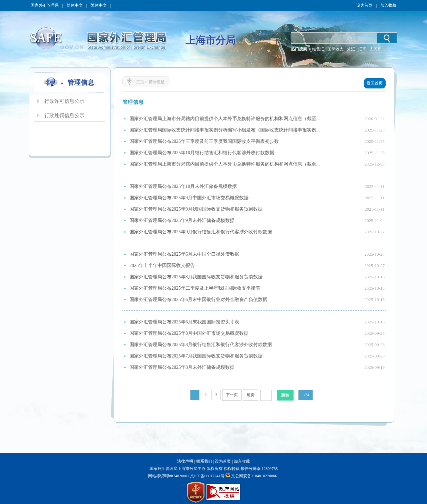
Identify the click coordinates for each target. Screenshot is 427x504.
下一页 (232, 395)
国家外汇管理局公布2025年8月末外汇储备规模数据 (182, 367)
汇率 (362, 49)
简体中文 (75, 5)
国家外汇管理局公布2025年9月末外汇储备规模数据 (182, 220)
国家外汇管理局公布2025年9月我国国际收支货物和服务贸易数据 (196, 209)
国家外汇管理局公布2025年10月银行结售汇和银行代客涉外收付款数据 (202, 153)
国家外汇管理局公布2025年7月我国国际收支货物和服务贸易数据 (196, 356)
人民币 (376, 49)
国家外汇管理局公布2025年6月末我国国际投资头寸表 (184, 322)
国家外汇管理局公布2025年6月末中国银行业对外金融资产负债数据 (198, 300)
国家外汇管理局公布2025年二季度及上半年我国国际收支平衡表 (195, 288)
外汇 (351, 49)
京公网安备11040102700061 (255, 476)
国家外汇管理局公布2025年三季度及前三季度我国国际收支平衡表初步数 (204, 141)
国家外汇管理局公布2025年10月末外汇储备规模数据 (183, 186)
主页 (140, 82)
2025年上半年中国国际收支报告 (162, 266)
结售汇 (318, 49)
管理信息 (156, 82)
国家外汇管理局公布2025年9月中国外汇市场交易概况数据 (189, 198)
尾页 (251, 395)
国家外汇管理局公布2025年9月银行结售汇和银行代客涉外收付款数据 (201, 232)
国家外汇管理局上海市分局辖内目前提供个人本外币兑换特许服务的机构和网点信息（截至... (225, 119)
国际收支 (336, 49)
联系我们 (204, 461)
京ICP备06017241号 (207, 476)
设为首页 (364, 5)
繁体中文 (99, 5)
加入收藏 (388, 5)
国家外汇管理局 (45, 5)
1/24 (305, 395)
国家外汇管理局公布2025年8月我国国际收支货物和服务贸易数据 (196, 277)
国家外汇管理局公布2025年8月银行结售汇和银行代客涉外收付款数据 (201, 345)
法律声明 (185, 461)
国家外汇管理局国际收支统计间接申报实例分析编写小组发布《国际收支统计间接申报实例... (225, 130)
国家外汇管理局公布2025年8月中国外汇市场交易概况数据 (189, 333)
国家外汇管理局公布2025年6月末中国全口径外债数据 (184, 254)
